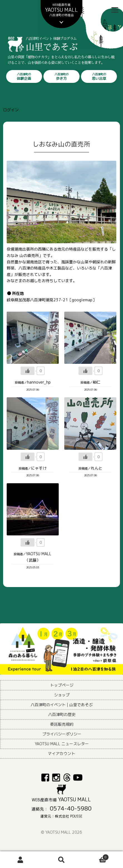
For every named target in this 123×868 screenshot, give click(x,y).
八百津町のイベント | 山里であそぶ (62, 705)
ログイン (11, 110)
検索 (61, 860)
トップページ (62, 685)
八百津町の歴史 (62, 714)
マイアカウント (61, 753)
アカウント (20, 860)
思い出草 (99, 77)
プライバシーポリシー (62, 734)
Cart (96, 856)
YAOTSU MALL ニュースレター (62, 744)
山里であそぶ (71, 51)
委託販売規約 (62, 724)
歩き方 (61, 77)
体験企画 (24, 77)
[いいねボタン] (28, 371)
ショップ (62, 695)
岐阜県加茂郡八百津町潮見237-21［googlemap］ (51, 300)
